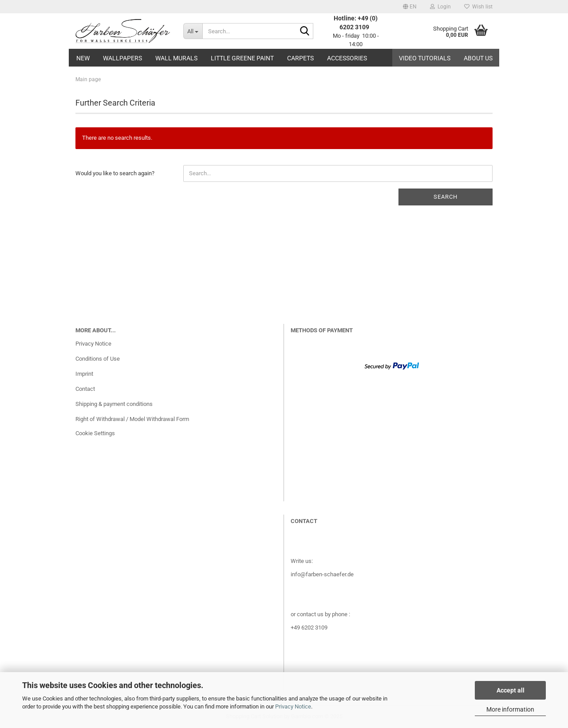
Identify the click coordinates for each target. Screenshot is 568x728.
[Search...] (193, 31)
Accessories (347, 58)
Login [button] (440, 7)
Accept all (511, 690)
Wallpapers (122, 58)
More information (510, 709)
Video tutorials (425, 58)
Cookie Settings (95, 433)
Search (446, 197)
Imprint (84, 374)
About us (478, 58)
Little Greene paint (242, 58)
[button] (410, 7)
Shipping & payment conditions (114, 404)
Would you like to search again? (115, 173)
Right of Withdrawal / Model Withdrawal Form (132, 419)
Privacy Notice (293, 706)
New (83, 58)
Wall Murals (176, 58)
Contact (85, 389)
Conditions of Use (98, 359)
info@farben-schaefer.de (322, 574)
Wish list (478, 7)
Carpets (300, 58)
